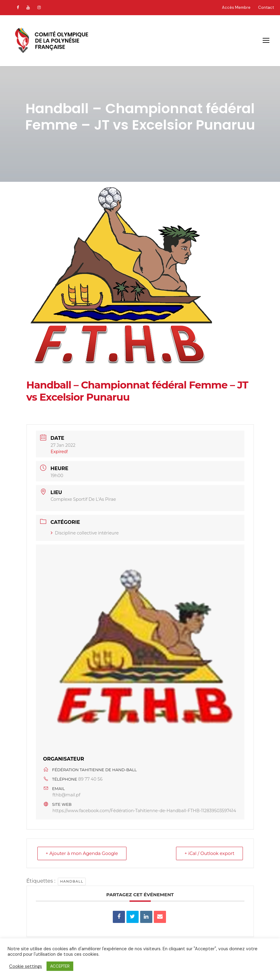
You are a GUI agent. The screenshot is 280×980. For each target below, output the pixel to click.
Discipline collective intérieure (85, 533)
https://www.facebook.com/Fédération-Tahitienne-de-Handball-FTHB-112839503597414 (144, 811)
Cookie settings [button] (26, 966)
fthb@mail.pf (67, 795)
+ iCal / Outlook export (209, 853)
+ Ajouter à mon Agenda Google (83, 853)
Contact (266, 7)
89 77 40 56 (90, 779)
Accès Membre (236, 7)
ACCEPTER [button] (60, 966)
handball (72, 881)
